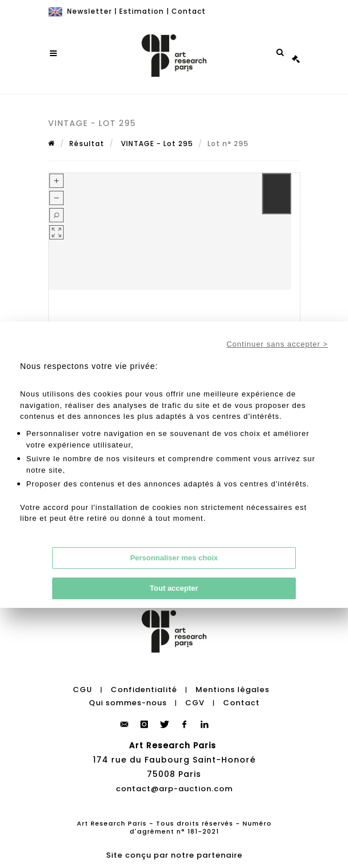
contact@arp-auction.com (174, 789)
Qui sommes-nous (128, 703)
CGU (83, 690)
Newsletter (89, 11)
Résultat (87, 144)
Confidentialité (144, 690)
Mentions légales (232, 690)
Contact (189, 11)
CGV (195, 703)
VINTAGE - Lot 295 (156, 144)
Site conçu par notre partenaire (174, 855)
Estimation (142, 11)
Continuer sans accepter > (277, 344)
